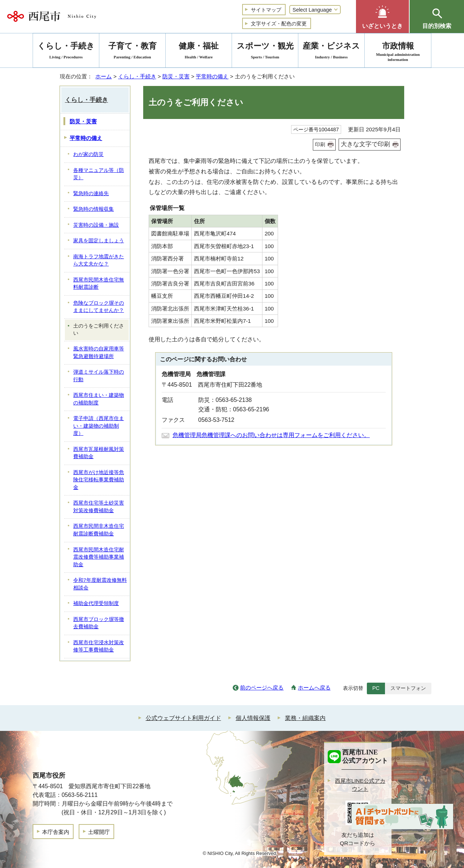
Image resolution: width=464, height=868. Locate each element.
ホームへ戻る (314, 688)
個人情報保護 (253, 718)
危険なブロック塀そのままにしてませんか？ (99, 307)
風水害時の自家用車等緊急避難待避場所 (99, 353)
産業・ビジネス (331, 52)
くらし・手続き (137, 76)
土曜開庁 (99, 832)
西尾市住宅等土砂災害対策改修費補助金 (99, 507)
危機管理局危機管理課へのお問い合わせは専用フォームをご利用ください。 (271, 435)
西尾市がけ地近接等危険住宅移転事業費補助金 (99, 480)
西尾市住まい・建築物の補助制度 (99, 399)
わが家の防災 (88, 154)
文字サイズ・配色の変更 (279, 24)
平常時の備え (212, 76)
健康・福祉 (199, 52)
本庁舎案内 (56, 832)
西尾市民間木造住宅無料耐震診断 (99, 284)
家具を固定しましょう (99, 241)
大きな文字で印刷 (365, 144)
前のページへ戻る (262, 688)
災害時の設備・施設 (96, 225)
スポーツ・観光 (265, 52)
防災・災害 (176, 76)
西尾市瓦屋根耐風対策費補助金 (99, 453)
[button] (382, 17)
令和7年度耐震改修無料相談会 (100, 584)
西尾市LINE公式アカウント (360, 785)
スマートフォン (408, 688)
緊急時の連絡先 (91, 194)
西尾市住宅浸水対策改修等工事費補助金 (99, 646)
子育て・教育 (132, 52)
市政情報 (398, 52)
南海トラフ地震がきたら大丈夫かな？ (99, 260)
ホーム (103, 76)
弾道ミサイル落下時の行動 (99, 376)
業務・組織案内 (305, 718)
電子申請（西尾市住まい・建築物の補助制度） (99, 426)
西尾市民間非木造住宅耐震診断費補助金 (99, 530)
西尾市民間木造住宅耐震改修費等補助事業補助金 (99, 557)
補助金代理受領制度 (96, 603)
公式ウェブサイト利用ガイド (183, 718)
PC (376, 688)
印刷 (320, 144)
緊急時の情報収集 (94, 209)
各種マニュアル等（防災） (99, 174)
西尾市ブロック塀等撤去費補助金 (99, 623)
